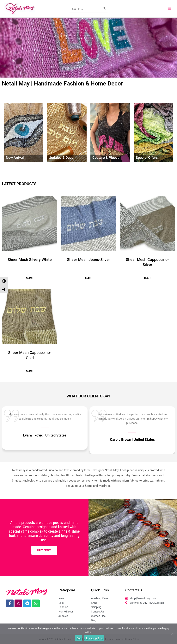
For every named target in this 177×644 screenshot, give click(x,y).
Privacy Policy (97, 639)
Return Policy (132, 639)
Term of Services (115, 639)
